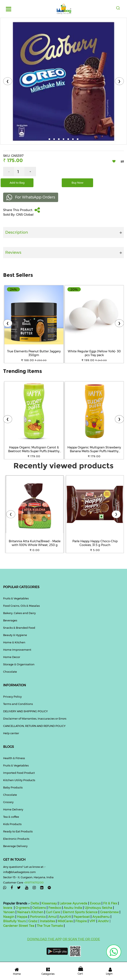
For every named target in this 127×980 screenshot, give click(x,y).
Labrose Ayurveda (73, 903)
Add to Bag (17, 183)
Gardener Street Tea (19, 926)
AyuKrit (65, 917)
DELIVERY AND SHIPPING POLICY (25, 711)
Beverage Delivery (15, 846)
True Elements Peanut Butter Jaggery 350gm (34, 353)
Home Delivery (13, 809)
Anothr (103, 921)
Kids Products (12, 824)
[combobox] (118, 8)
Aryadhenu (101, 917)
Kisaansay (49, 903)
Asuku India (73, 908)
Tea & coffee (11, 817)
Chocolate (10, 672)
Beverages (10, 620)
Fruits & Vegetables (16, 598)
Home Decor (12, 657)
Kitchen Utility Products (19, 780)
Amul (52, 917)
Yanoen (9, 912)
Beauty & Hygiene (15, 635)
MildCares (65, 921)
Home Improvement (17, 650)
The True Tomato (50, 926)
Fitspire (81, 921)
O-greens (22, 908)
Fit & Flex (110, 903)
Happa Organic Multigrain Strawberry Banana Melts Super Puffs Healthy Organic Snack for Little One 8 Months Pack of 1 (94, 449)
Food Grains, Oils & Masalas (21, 606)
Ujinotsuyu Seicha (98, 908)
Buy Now (77, 183)
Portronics (38, 917)
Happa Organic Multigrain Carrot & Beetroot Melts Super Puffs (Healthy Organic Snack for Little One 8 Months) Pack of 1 (34, 449)
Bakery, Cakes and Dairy (19, 613)
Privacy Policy (12, 697)
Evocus (95, 903)
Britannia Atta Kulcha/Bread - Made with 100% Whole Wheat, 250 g (35, 543)
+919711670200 (34, 882)
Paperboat (82, 917)
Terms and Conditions (18, 704)
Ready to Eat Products (18, 831)
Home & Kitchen (14, 642)
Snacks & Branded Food (19, 628)
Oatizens (39, 908)
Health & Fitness (14, 758)
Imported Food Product (19, 773)
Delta (35, 903)
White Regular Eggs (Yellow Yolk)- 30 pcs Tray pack (94, 353)
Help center (11, 733)
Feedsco (54, 908)
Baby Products (13, 787)
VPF (92, 921)
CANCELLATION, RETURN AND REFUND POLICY (34, 726)
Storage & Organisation (19, 664)
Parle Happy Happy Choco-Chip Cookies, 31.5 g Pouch (95, 543)
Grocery (8, 802)
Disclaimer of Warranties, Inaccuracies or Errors (35, 719)
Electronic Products (16, 839)
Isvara (8, 908)
